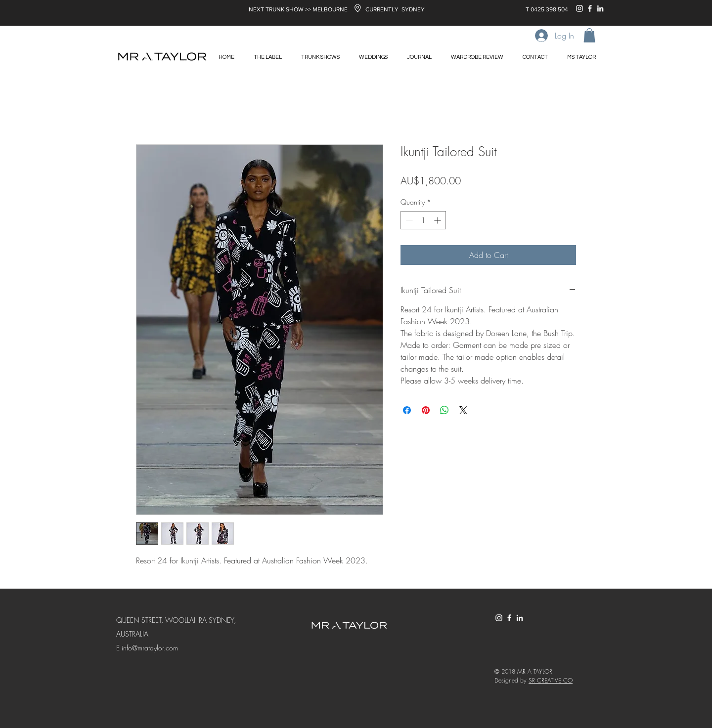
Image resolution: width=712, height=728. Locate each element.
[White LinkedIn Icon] (600, 8)
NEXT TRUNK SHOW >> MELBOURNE (298, 9)
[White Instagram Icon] (579, 8)
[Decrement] (408, 220)
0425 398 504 (549, 9)
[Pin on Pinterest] (426, 410)
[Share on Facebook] (407, 410)
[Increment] (438, 220)
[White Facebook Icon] (590, 8)
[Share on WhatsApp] (445, 410)
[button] (589, 35)
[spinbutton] (423, 220)
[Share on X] (463, 410)
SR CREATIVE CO (551, 680)
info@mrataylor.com (150, 648)
